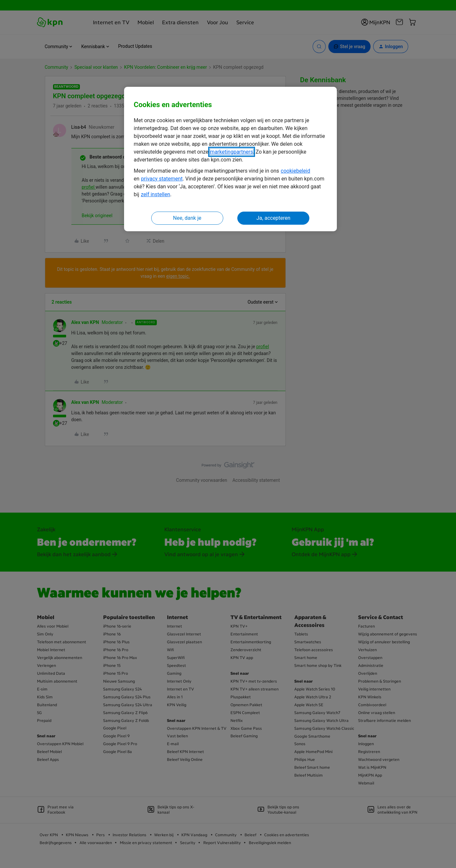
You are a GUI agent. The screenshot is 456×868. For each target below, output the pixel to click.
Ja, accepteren (273, 218)
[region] (230, 159)
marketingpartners (232, 152)
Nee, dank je (187, 218)
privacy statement (162, 179)
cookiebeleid (296, 171)
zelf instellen (155, 194)
